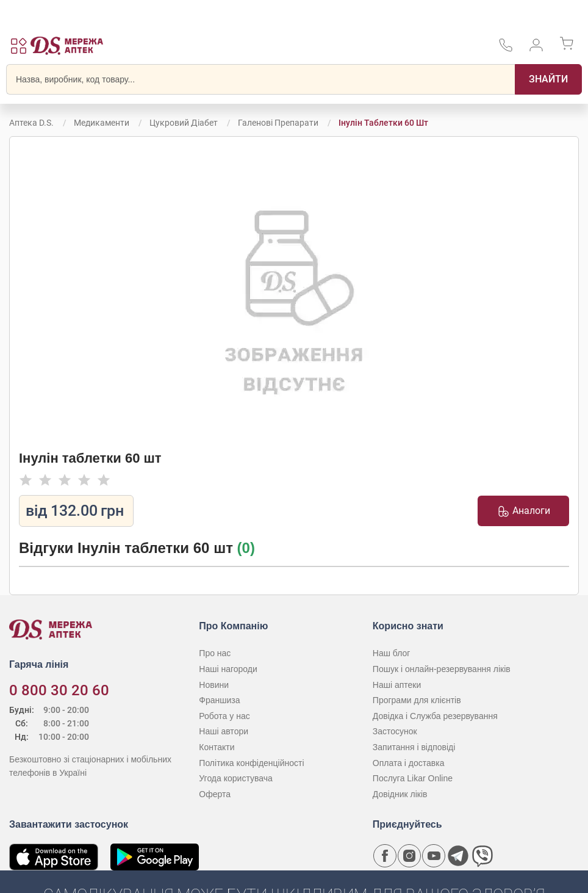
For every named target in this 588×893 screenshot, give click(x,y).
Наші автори (224, 731)
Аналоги (524, 511)
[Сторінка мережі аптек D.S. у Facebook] (385, 856)
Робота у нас (224, 716)
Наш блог (392, 653)
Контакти (217, 747)
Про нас (215, 653)
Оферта (215, 794)
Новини (214, 685)
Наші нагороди (228, 669)
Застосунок (395, 731)
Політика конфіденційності (251, 763)
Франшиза (219, 700)
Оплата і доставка (409, 763)
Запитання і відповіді (414, 747)
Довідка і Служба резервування (435, 716)
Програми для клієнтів (417, 700)
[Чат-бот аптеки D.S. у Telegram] (458, 856)
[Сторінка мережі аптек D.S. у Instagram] (409, 856)
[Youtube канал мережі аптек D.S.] (434, 856)
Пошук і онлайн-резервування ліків (442, 669)
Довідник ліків (400, 794)
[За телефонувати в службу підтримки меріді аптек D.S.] (506, 49)
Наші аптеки (397, 685)
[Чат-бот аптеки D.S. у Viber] (482, 856)
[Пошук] (548, 79)
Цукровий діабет (184, 123)
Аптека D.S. (31, 123)
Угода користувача (235, 778)
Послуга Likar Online (413, 778)
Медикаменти (102, 123)
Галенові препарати (278, 123)
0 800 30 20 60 (59, 690)
